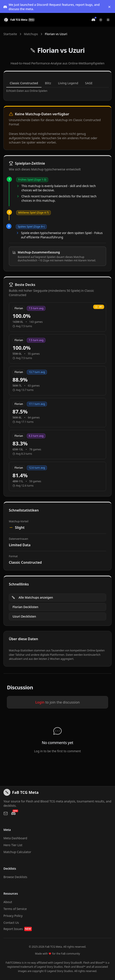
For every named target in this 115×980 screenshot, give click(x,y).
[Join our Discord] (93, 20)
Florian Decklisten (25, 607)
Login (40, 702)
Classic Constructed (24, 83)
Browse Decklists (15, 877)
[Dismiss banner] (109, 7)
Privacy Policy (13, 916)
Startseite (10, 34)
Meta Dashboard (15, 838)
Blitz (48, 83)
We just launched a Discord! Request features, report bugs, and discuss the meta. (52, 7)
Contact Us (11, 923)
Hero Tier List (13, 845)
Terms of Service (15, 909)
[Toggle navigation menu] (108, 20)
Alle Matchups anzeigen (32, 597)
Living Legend (68, 83)
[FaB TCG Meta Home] (19, 20)
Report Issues (18, 929)
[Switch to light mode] (101, 20)
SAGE (89, 83)
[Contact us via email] (6, 813)
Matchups (31, 34)
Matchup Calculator (17, 852)
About (8, 902)
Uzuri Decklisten (24, 616)
